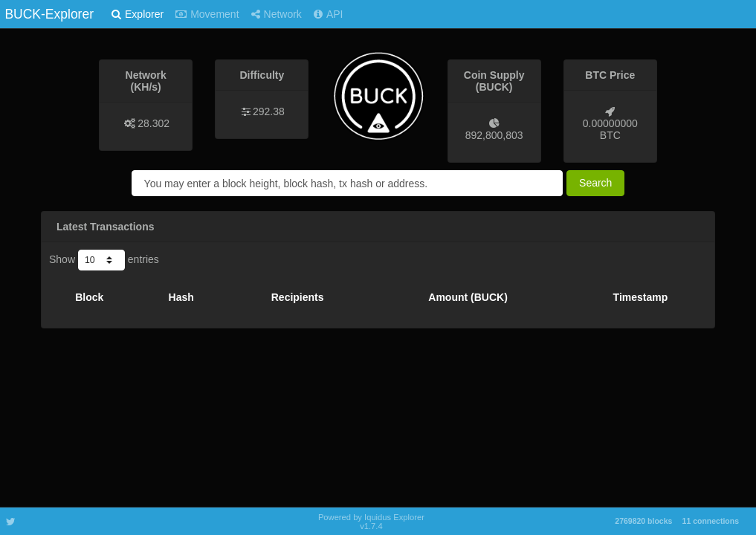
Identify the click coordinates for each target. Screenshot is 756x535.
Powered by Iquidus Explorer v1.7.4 (371, 522)
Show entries (104, 260)
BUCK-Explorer (49, 14)
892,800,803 (494, 135)
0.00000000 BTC (610, 129)
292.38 (269, 111)
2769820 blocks (643, 521)
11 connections (711, 521)
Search (595, 183)
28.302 (154, 123)
